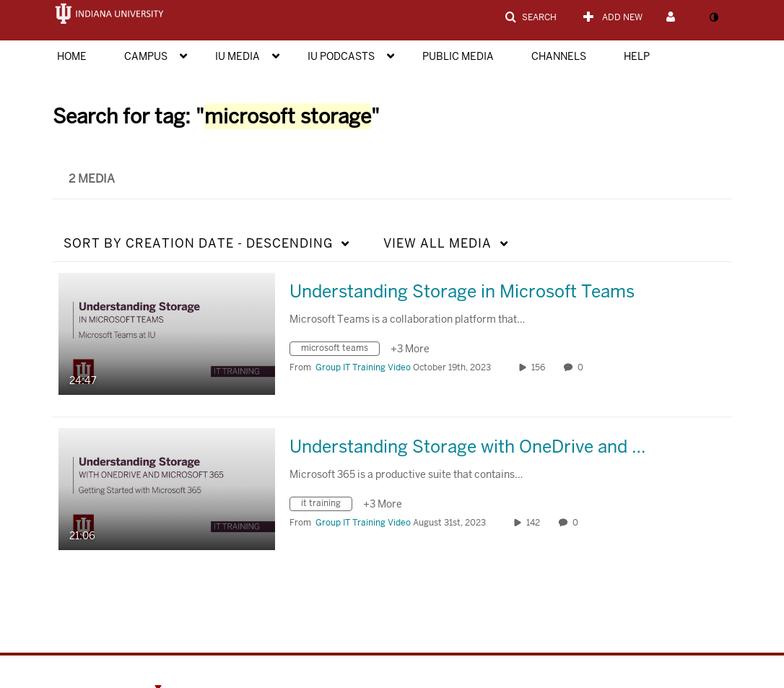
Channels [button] (559, 56)
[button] (531, 17)
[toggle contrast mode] (713, 17)
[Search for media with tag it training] (326, 506)
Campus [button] (146, 56)
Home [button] (72, 56)
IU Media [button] (238, 56)
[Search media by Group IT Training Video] (363, 367)
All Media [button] (437, 243)
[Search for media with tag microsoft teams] (340, 350)
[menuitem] (86, 55)
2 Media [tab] (92, 179)
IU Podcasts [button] (341, 56)
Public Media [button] (458, 56)
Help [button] (637, 56)
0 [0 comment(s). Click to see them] (583, 367)
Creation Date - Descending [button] (198, 243)
